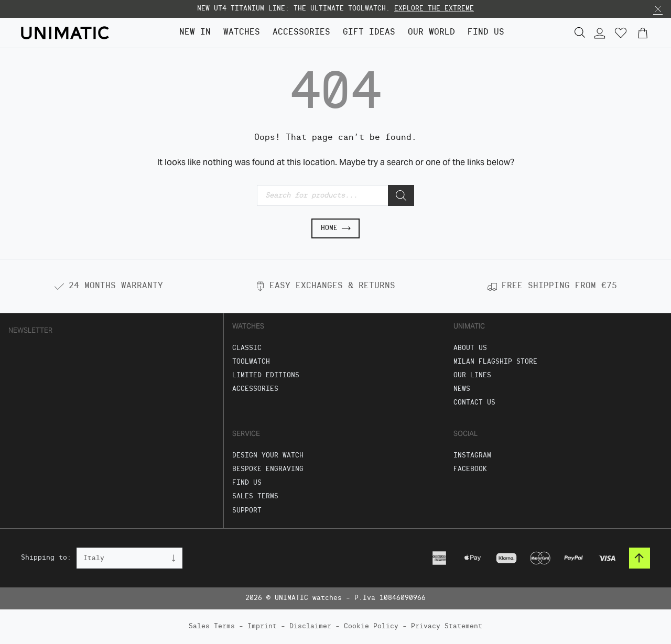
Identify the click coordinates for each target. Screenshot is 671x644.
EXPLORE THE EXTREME (434, 9)
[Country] (129, 558)
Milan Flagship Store (495, 362)
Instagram (472, 456)
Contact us (474, 403)
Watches (242, 32)
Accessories (301, 32)
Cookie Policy (371, 626)
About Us (470, 348)
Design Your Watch (268, 456)
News (462, 389)
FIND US (486, 32)
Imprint (262, 626)
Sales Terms (255, 496)
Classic (247, 348)
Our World (431, 32)
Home (335, 228)
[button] (658, 9)
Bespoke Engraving (268, 469)
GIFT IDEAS (369, 32)
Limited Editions (266, 375)
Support (247, 511)
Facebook (470, 469)
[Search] (401, 195)
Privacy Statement (447, 626)
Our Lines (472, 375)
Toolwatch (251, 362)
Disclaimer (310, 626)
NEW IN (195, 32)
